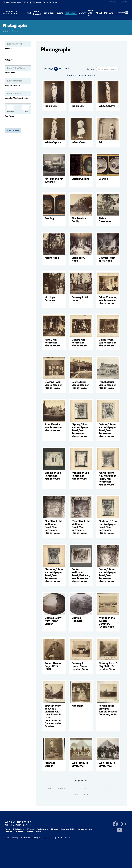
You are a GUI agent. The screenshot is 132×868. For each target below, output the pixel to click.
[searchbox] (18, 56)
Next (76, 795)
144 (65, 69)
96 (60, 69)
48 (56, 69)
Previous (62, 789)
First (50, 789)
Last (86, 795)
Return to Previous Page (13, 31)
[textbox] (107, 69)
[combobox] (18, 56)
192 (69, 69)
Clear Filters (13, 131)
